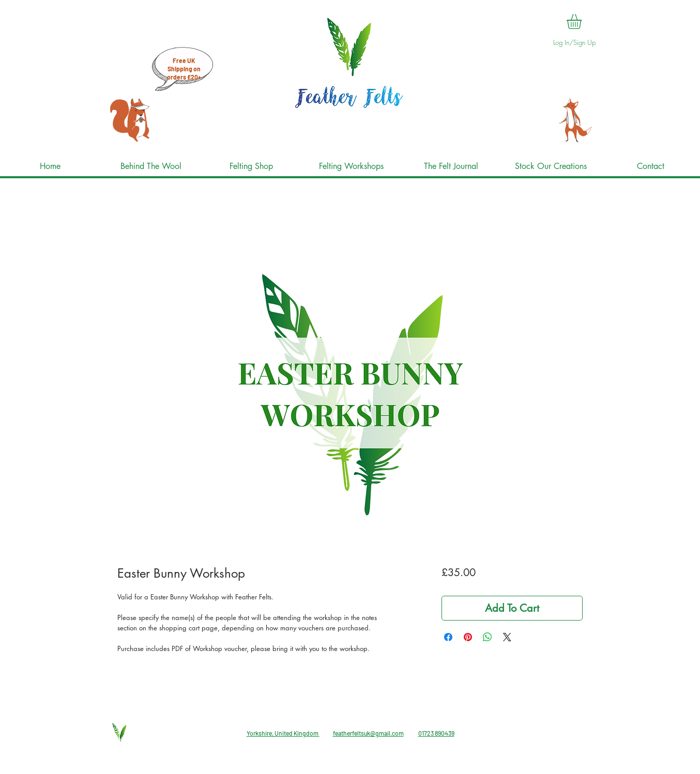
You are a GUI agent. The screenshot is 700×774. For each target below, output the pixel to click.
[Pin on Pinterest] (468, 637)
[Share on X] (507, 637)
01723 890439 (436, 733)
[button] (583, 21)
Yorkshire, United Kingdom (283, 733)
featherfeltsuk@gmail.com (368, 733)
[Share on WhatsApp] (488, 637)
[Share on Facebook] (448, 637)
